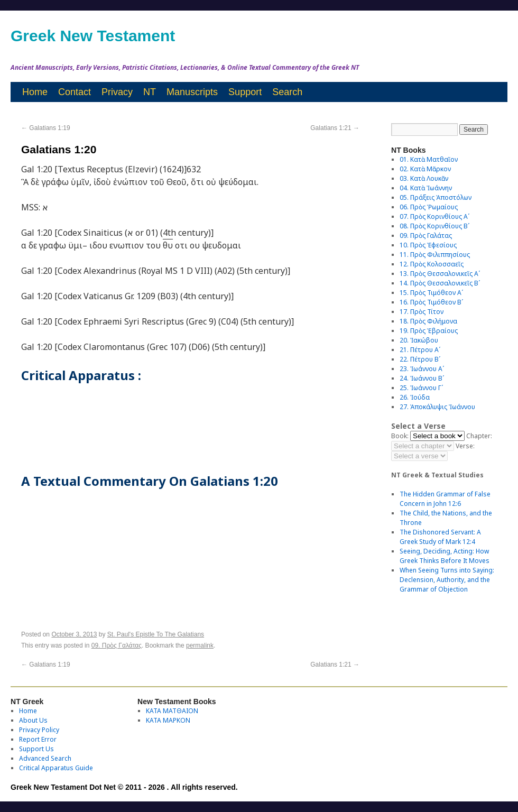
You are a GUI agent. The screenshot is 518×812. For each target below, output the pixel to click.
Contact (75, 92)
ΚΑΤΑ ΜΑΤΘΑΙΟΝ (172, 711)
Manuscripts (192, 92)
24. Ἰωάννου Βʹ (422, 378)
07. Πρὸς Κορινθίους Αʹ (434, 216)
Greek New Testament (93, 36)
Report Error (38, 739)
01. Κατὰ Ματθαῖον (429, 159)
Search (287, 92)
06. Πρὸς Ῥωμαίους (429, 207)
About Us (33, 720)
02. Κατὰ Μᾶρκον (425, 169)
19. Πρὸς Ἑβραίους (429, 331)
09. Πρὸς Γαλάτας (117, 645)
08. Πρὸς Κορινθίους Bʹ (434, 226)
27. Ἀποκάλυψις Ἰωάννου (437, 407)
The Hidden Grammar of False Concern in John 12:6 (445, 499)
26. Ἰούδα (415, 397)
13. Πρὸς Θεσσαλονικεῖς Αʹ (440, 274)
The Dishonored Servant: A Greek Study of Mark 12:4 (440, 537)
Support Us (36, 749)
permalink (200, 645)
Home (35, 92)
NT (150, 92)
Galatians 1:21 (335, 128)
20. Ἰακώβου (419, 340)
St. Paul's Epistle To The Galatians (156, 634)
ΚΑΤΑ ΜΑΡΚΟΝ (168, 720)
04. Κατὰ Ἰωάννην (426, 188)
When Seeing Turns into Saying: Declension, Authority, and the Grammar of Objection (447, 580)
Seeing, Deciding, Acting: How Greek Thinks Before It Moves (445, 556)
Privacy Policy (39, 730)
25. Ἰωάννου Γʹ (421, 388)
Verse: (465, 446)
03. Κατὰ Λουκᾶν (424, 178)
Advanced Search (45, 758)
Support (245, 92)
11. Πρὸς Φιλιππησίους (435, 255)
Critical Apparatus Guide (56, 768)
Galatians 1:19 (46, 128)
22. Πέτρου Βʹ (420, 359)
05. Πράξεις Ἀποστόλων (436, 197)
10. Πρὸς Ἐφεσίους (428, 245)
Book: (400, 436)
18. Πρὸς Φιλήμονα (428, 321)
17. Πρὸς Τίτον (422, 312)
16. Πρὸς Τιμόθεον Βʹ (431, 302)
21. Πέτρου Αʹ (420, 350)
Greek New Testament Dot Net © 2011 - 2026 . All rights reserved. (124, 787)
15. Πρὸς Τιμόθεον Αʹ (431, 293)
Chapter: (479, 436)
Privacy (117, 92)
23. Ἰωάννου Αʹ (422, 369)
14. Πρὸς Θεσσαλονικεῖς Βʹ (440, 283)
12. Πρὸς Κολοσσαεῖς (432, 264)
